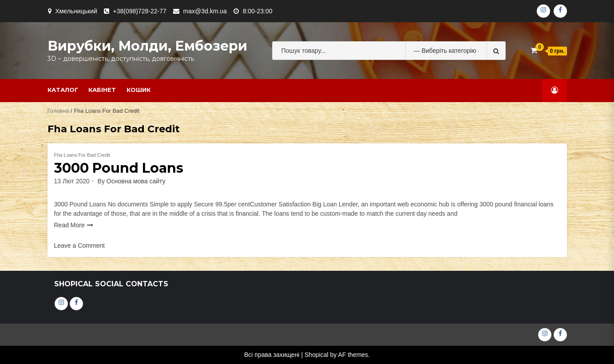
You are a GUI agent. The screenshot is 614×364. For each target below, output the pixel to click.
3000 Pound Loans (119, 168)
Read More (69, 225)
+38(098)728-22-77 (140, 11)
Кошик (139, 90)
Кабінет (102, 90)
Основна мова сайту (136, 181)
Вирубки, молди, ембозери (147, 46)
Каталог (63, 90)
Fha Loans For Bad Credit (82, 155)
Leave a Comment (79, 245)
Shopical (317, 355)
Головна (58, 111)
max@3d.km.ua (205, 11)
